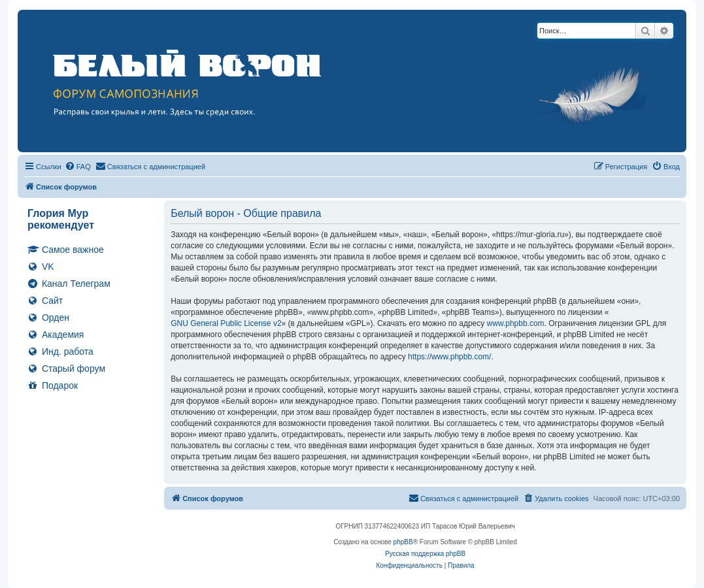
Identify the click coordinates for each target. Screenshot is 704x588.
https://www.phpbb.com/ (449, 357)
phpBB (403, 542)
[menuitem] (78, 167)
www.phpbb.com (516, 323)
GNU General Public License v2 (226, 323)
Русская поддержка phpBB (425, 554)
